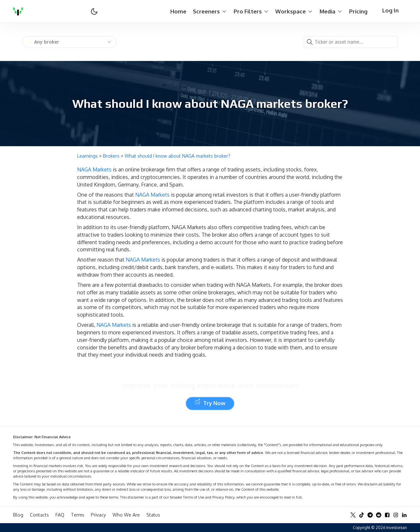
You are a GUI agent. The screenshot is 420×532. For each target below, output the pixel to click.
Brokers (111, 156)
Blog (18, 515)
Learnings (87, 156)
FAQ (60, 515)
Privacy (98, 515)
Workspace (294, 11)
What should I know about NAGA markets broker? (178, 156)
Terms (78, 515)
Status (153, 515)
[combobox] (69, 42)
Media (331, 11)
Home (178, 11)
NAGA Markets (94, 169)
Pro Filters (251, 11)
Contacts (39, 515)
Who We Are (126, 515)
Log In (390, 10)
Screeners (210, 11)
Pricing (358, 11)
